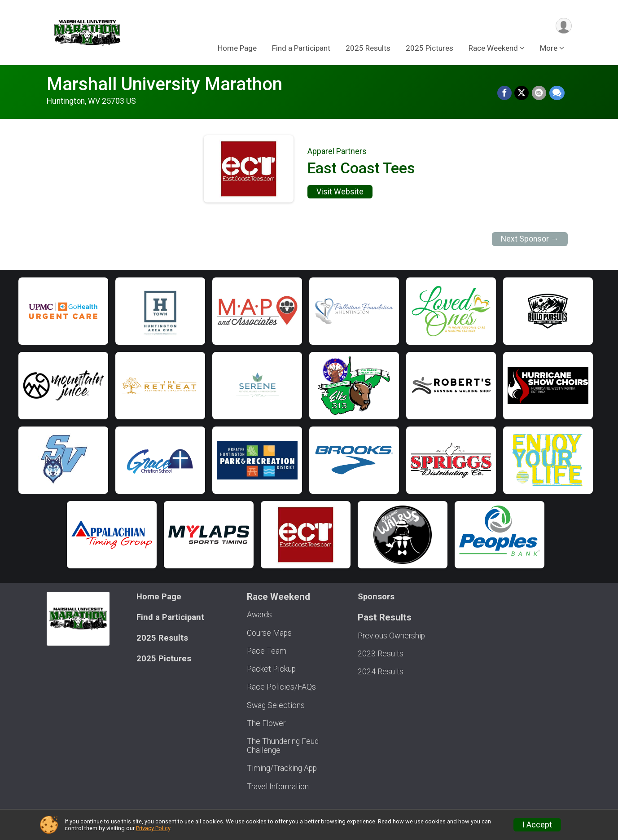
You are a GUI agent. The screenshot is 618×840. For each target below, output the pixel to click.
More (549, 49)
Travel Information (278, 787)
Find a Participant (301, 49)
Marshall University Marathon (164, 84)
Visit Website (340, 192)
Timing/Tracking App (282, 768)
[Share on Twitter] (522, 93)
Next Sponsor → (530, 239)
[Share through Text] (557, 93)
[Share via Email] (539, 93)
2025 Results (368, 49)
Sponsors (376, 596)
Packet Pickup (271, 669)
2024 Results (381, 672)
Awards (259, 615)
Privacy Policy (153, 828)
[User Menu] (563, 26)
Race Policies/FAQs (281, 687)
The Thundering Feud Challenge (283, 746)
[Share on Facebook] (505, 93)
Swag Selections (276, 705)
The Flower (266, 723)
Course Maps (269, 633)
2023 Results (381, 654)
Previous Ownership (391, 636)
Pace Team (267, 651)
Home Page (237, 49)
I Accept (537, 825)
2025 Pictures (430, 49)
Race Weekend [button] (493, 49)
